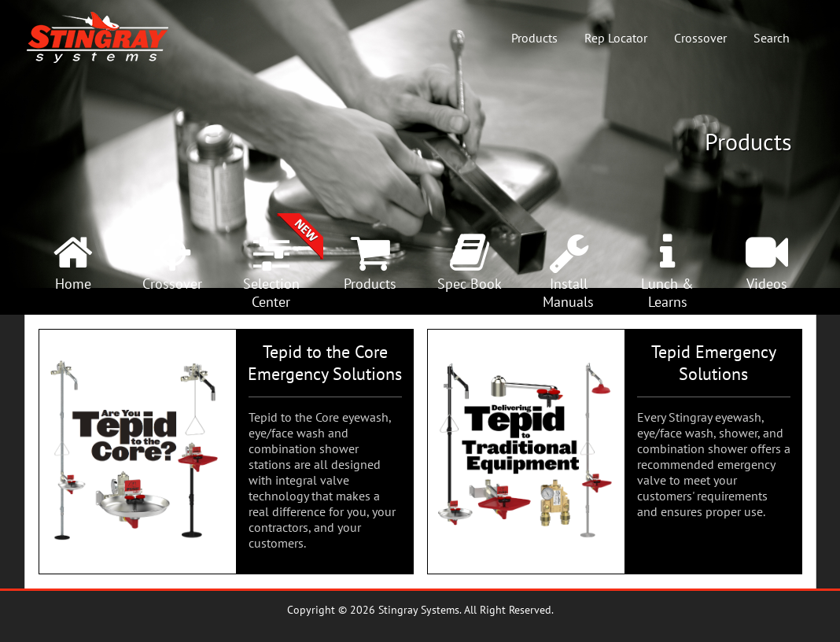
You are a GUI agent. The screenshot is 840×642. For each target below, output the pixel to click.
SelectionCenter (271, 293)
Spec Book (470, 284)
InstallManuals (568, 293)
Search (772, 38)
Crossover (700, 38)
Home (73, 284)
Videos (767, 284)
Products (534, 38)
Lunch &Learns (667, 293)
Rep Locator (616, 38)
